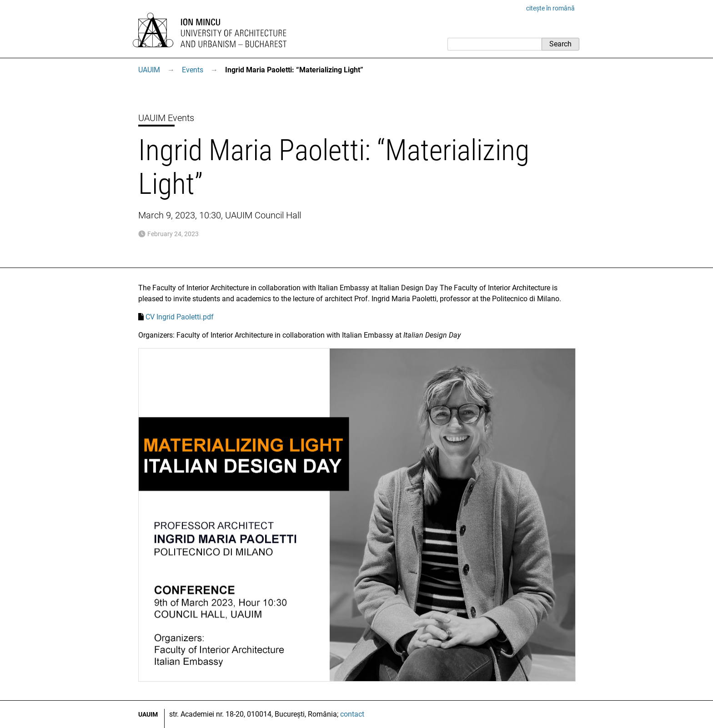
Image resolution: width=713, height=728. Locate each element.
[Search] (495, 44)
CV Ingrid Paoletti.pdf (180, 317)
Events (193, 70)
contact (352, 714)
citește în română (550, 8)
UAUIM (149, 70)
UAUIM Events (166, 118)
